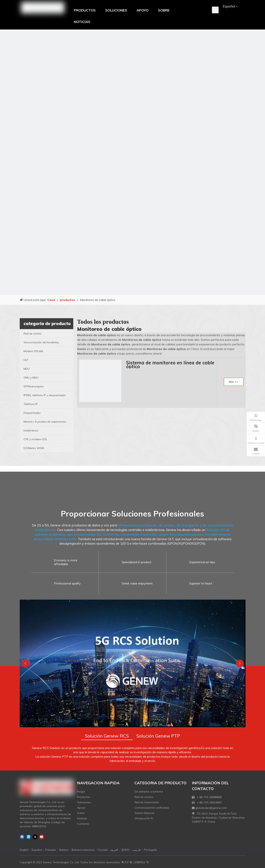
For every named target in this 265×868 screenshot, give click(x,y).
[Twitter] (35, 837)
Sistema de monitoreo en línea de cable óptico (170, 365)
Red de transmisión (147, 802)
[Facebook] (22, 837)
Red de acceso (144, 797)
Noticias (82, 818)
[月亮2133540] (132, 162)
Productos (84, 797)
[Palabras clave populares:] (215, 10)
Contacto (83, 824)
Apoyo (81, 808)
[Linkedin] (29, 837)
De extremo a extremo (149, 792)
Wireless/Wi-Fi (144, 818)
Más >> (234, 382)
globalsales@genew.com (211, 808)
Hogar (81, 792)
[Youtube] (42, 837)
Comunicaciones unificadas (152, 808)
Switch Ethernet (144, 813)
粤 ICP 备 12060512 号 (135, 862)
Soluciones (84, 802)
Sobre (81, 813)
